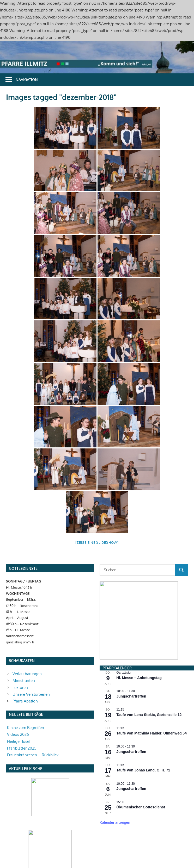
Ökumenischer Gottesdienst (141, 749)
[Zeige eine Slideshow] (97, 542)
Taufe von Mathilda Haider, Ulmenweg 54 (151, 675)
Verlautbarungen (27, 674)
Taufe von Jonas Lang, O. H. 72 (143, 712)
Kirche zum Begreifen (26, 728)
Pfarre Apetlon (25, 701)
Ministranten (24, 680)
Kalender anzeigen (115, 764)
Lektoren (20, 688)
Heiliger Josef (19, 741)
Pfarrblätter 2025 (22, 748)
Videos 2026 (18, 734)
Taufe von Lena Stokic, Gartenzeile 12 (149, 657)
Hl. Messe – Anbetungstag (139, 620)
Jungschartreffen (131, 638)
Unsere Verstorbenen (31, 694)
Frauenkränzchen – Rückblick (33, 755)
